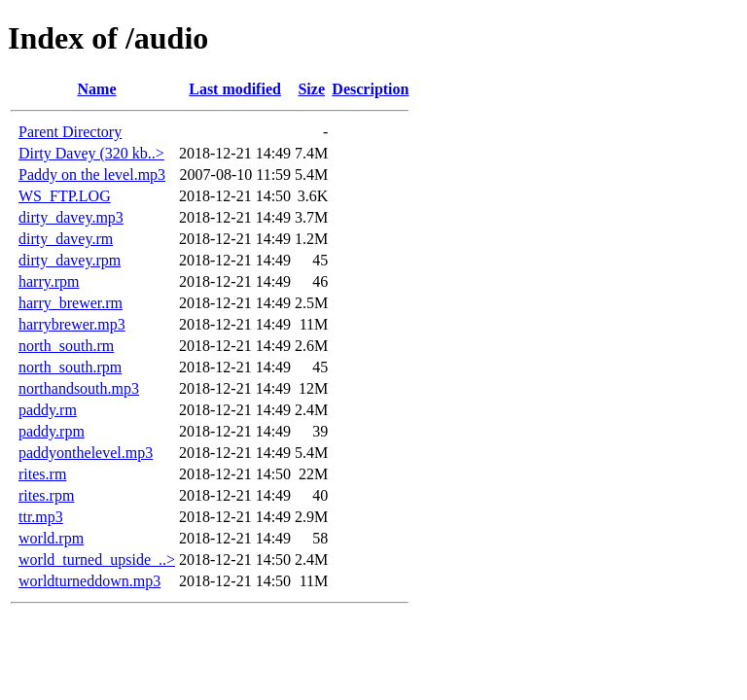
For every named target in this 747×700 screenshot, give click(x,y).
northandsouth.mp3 (79, 388)
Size (311, 89)
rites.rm (42, 474)
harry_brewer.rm (71, 303)
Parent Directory (70, 132)
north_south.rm (66, 346)
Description (370, 89)
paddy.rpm (52, 431)
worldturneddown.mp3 (89, 581)
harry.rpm (49, 281)
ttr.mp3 (41, 517)
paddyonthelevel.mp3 (86, 453)
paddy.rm (48, 410)
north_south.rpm (70, 367)
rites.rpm (46, 495)
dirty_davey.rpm (70, 260)
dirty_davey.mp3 (71, 217)
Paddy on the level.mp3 (92, 175)
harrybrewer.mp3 (72, 324)
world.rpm (51, 538)
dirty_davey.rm (66, 239)
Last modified (235, 89)
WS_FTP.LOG (65, 196)
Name (97, 89)
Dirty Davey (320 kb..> (91, 153)
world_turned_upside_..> (97, 560)
